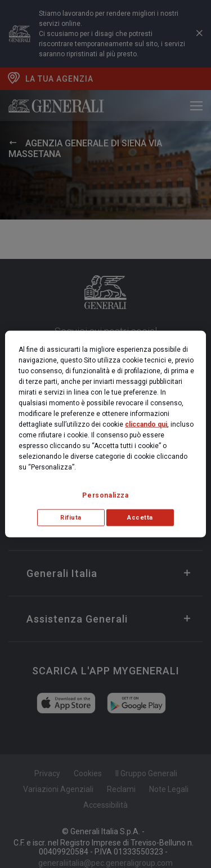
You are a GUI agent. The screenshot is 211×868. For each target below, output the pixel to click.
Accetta (140, 518)
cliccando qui (146, 424)
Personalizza (105, 495)
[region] (105, 434)
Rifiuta (71, 518)
